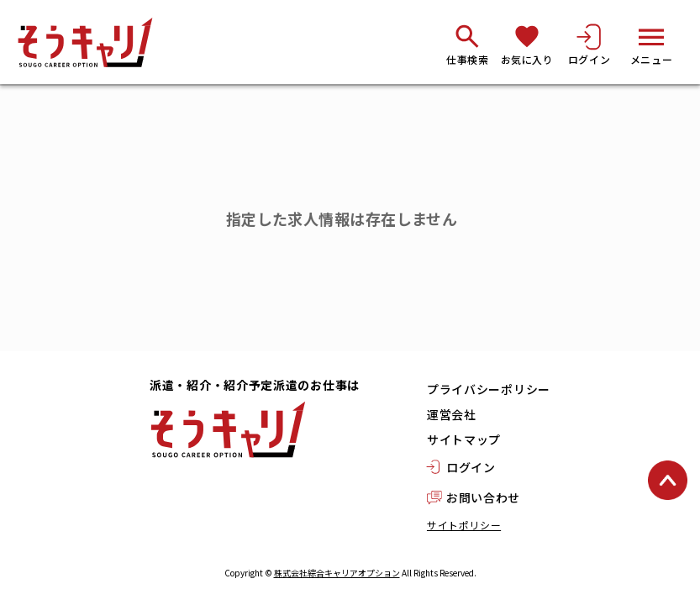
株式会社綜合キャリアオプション (337, 573)
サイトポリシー (464, 525)
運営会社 (452, 414)
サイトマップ (464, 439)
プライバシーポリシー (489, 389)
